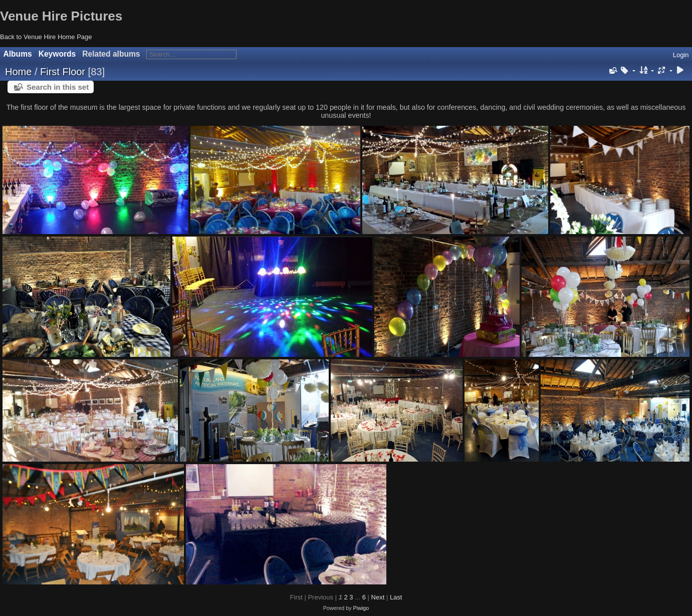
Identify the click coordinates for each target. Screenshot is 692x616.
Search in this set (58, 87)
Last (396, 597)
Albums (18, 54)
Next (378, 597)
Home (18, 72)
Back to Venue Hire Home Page (46, 37)
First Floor (63, 72)
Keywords (57, 54)
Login (681, 55)
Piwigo (361, 608)
